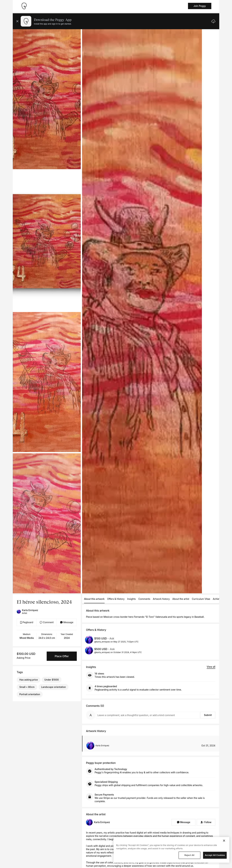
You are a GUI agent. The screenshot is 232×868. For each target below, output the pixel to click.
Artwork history (161, 599)
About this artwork (94, 599)
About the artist (181, 599)
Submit (208, 715)
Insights (132, 599)
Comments (144, 599)
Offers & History (116, 599)
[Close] (224, 841)
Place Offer (62, 656)
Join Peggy (200, 6)
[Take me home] (24, 6)
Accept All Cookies (215, 855)
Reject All (189, 855)
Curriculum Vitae (201, 599)
